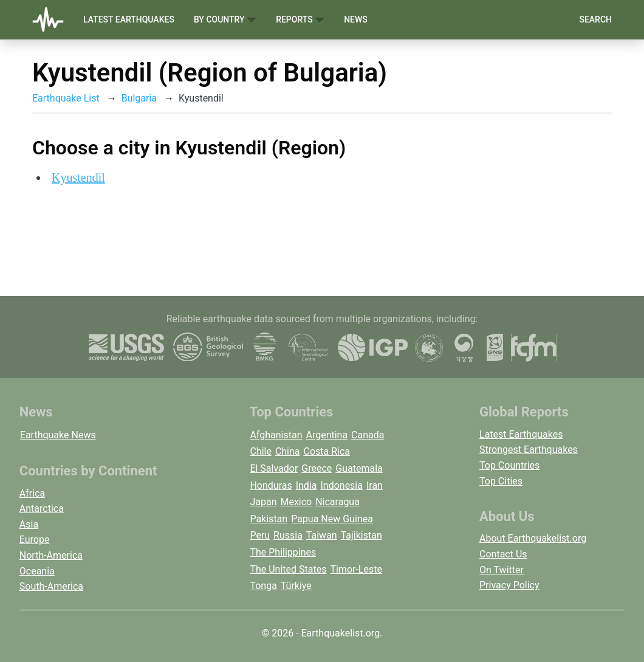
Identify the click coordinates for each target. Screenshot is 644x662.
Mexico (296, 502)
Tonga (263, 586)
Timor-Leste (356, 569)
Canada (368, 435)
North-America (51, 555)
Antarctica (42, 509)
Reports (300, 20)
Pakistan (269, 519)
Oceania (37, 571)
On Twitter (502, 570)
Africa (32, 493)
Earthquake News (58, 435)
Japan (263, 502)
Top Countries (509, 465)
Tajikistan (361, 535)
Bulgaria (139, 98)
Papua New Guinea (332, 519)
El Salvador (274, 468)
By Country (225, 20)
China (288, 451)
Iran (375, 485)
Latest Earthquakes (129, 19)
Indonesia (341, 485)
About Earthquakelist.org (533, 538)
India (307, 485)
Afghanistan (276, 435)
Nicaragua (337, 502)
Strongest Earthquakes (529, 450)
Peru (260, 535)
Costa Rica (327, 451)
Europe (35, 540)
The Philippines (283, 552)
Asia (29, 524)
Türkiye (296, 586)
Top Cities (501, 481)
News (356, 19)
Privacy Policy (509, 585)
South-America (51, 586)
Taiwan (322, 535)
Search (595, 19)
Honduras (271, 485)
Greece (317, 468)
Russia (288, 535)
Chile (261, 451)
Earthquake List (66, 98)
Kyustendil (78, 178)
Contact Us (503, 554)
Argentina (327, 435)
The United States (288, 569)
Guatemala (359, 468)
